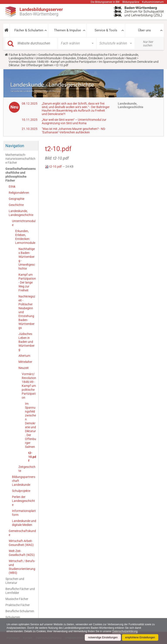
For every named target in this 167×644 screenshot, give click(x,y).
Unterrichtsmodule (48, 58)
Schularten (13, 617)
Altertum (24, 356)
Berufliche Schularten (20, 611)
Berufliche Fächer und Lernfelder (20, 591)
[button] (6, 30)
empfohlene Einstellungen (140, 637)
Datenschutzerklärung (126, 631)
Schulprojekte (21, 491)
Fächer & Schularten (29, 30)
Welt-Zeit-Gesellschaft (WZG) (22, 553)
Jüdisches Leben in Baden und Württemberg (27, 342)
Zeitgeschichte (27, 469)
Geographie (17, 199)
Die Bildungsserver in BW (105, 2)
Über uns (144, 30)
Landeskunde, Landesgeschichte (21, 213)
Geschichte (16, 205)
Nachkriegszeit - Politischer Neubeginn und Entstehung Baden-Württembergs (27, 312)
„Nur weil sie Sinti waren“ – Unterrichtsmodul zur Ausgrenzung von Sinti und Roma (74, 121)
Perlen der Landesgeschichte (23, 501)
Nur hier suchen (148, 44)
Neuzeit (131, 58)
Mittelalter (25, 362)
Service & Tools (106, 30)
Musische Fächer (17, 599)
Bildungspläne (131, 2)
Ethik (12, 187)
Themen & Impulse (67, 30)
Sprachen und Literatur (15, 581)
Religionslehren (19, 193)
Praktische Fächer (18, 605)
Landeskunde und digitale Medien (24, 523)
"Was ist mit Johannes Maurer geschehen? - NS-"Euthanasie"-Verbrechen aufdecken (74, 131)
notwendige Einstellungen (103, 637)
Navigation (15, 146)
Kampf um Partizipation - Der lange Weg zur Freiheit (27, 282)
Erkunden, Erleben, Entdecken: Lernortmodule (94, 58)
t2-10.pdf (32, 457)
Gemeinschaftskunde (22, 533)
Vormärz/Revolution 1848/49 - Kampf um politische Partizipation (53, 62)
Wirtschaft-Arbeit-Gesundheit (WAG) (21, 543)
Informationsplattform (24, 513)
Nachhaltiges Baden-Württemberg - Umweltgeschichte (27, 259)
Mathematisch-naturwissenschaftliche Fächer (20, 159)
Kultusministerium (153, 2)
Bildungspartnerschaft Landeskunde (24, 481)
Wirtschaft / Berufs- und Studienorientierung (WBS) (22, 567)
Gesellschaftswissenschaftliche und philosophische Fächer (78, 55)
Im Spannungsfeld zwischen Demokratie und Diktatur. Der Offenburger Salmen (31, 425)
